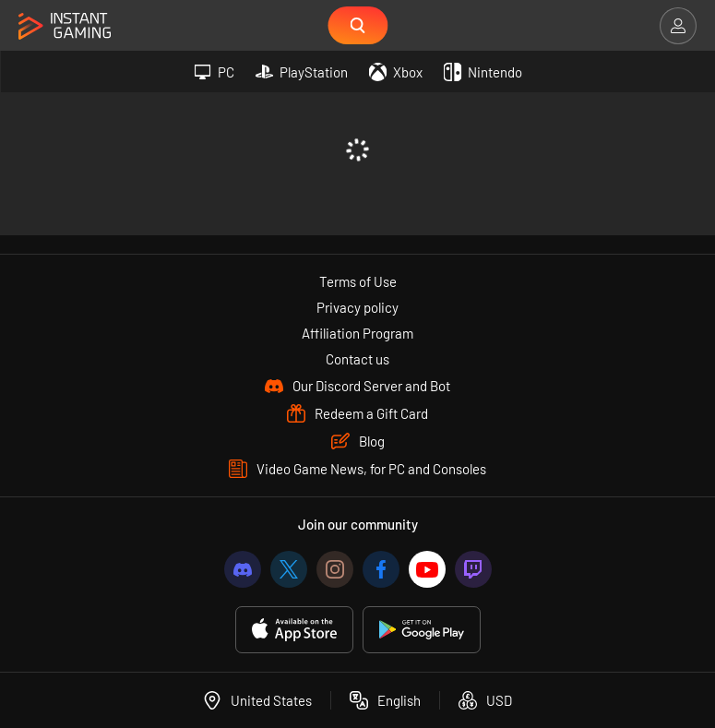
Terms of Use (358, 281)
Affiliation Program (357, 333)
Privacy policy (357, 307)
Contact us (357, 359)
